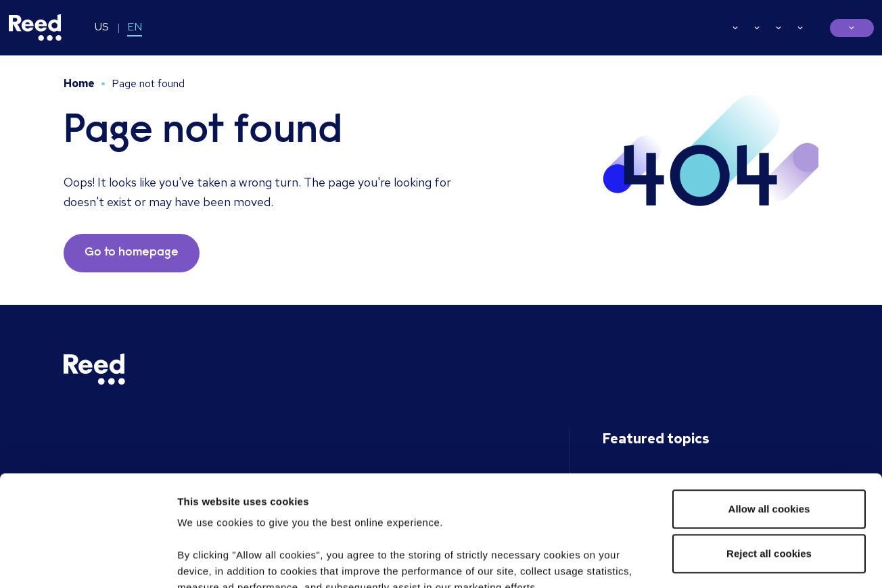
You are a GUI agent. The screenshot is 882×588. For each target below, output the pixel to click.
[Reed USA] (35, 28)
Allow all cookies (769, 398)
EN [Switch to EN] (135, 27)
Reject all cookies (769, 443)
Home (79, 83)
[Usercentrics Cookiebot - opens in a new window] (88, 562)
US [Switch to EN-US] (102, 27)
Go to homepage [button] (132, 253)
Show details (209, 561)
